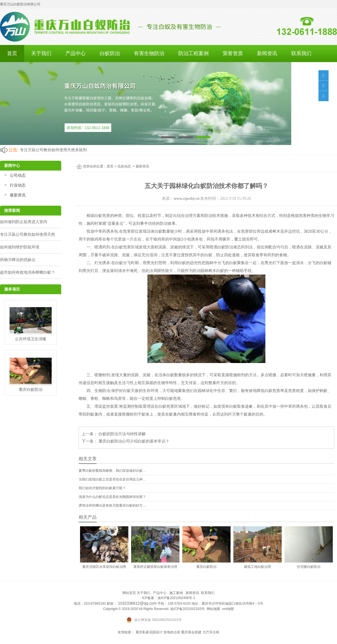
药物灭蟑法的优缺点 (18, 260)
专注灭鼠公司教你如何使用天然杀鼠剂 (53, 150)
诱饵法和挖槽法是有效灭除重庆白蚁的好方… (112, 505)
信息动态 (124, 166)
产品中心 (76, 53)
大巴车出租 (211, 632)
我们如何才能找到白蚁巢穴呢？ (102, 488)
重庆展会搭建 (191, 632)
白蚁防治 (110, 53)
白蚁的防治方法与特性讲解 (122, 434)
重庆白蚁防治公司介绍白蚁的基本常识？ (133, 441)
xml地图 (228, 609)
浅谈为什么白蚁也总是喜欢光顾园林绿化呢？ (112, 497)
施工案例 (176, 593)
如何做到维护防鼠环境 (20, 247)
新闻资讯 (267, 53)
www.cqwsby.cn (186, 199)
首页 (12, 53)
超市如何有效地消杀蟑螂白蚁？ (28, 272)
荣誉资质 (233, 53)
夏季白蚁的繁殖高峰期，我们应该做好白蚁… (112, 471)
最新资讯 (18, 195)
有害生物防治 (149, 53)
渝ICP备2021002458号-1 (176, 598)
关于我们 (41, 53)
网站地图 (213, 609)
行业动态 (18, 185)
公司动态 (18, 175)
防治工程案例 (193, 53)
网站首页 (129, 593)
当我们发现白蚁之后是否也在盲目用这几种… (112, 479)
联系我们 (301, 53)
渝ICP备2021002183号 (187, 609)
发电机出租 (172, 632)
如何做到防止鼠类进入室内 (24, 222)
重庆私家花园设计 (149, 632)
